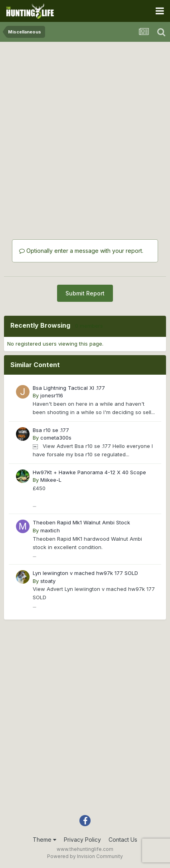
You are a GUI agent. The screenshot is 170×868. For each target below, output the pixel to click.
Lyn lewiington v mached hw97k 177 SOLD (85, 573)
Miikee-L (51, 480)
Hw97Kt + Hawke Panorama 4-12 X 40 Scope (89, 472)
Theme (44, 840)
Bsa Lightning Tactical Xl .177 (69, 388)
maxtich (50, 530)
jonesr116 (52, 395)
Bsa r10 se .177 (51, 430)
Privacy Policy (82, 840)
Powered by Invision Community (85, 856)
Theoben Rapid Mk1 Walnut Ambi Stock (81, 522)
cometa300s (56, 438)
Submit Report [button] (85, 293)
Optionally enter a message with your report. (81, 251)
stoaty (48, 581)
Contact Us (123, 840)
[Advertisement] (85, 131)
